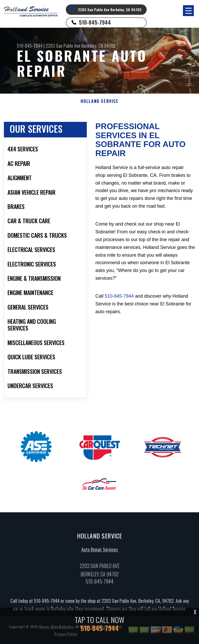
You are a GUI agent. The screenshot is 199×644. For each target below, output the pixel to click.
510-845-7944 (95, 22)
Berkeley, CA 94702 (98, 46)
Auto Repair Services (99, 550)
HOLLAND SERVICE (100, 101)
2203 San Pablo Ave (63, 46)
